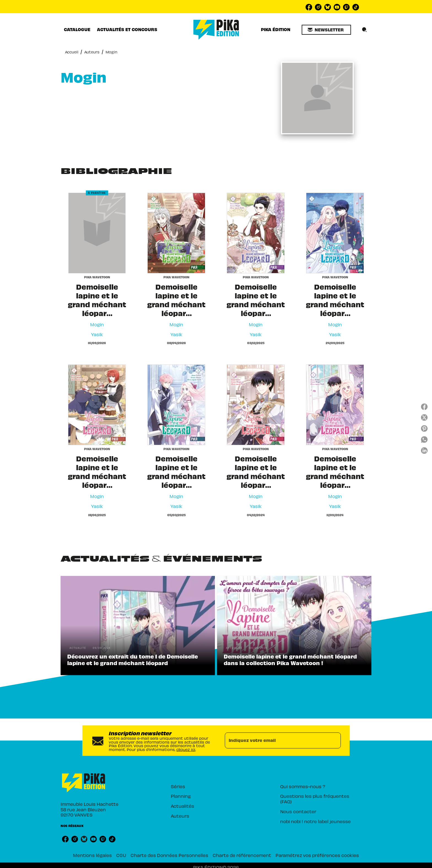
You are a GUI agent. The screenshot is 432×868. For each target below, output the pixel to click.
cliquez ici (186, 749)
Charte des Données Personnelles (169, 855)
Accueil (72, 52)
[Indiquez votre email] (276, 741)
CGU (121, 855)
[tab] (77, 29)
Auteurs (92, 52)
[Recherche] (364, 30)
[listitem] (309, 7)
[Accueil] (216, 30)
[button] (326, 30)
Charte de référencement (242, 855)
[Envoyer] (334, 741)
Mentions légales (92, 855)
